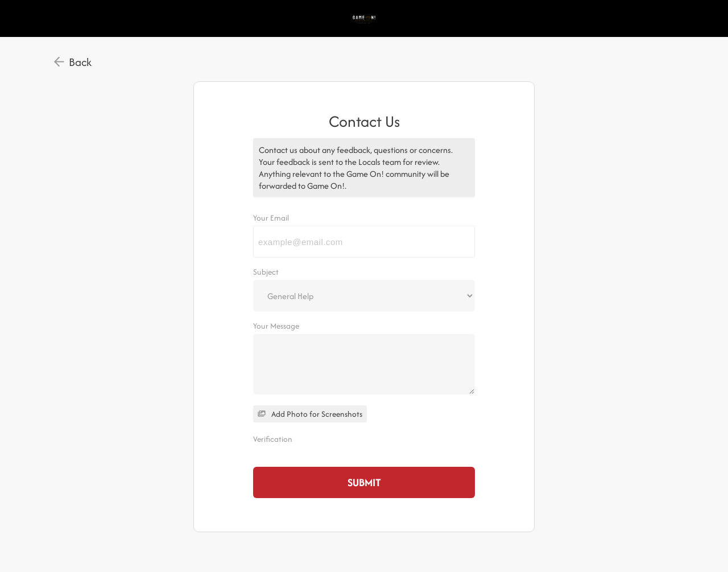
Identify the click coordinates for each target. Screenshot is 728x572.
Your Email (271, 218)
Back (80, 62)
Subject (266, 272)
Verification (273, 439)
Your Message (276, 326)
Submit (364, 482)
